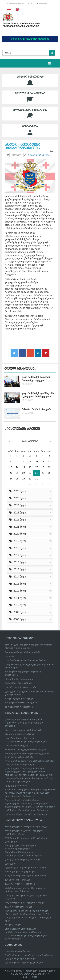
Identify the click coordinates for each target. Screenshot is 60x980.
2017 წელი (18, 555)
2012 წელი (18, 591)
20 (11, 473)
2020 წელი (18, 534)
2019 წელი (18, 541)
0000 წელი (18, 619)
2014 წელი (18, 577)
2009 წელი (18, 612)
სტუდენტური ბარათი (16, 786)
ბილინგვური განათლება (19, 707)
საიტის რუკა (42, 3)
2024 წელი (18, 505)
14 (17, 467)
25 (43, 473)
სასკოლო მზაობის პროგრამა (22, 703)
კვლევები (10, 863)
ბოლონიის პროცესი (16, 745)
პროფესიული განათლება (30, 114)
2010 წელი (18, 605)
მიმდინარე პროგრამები (19, 683)
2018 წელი (18, 548)
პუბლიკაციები (13, 925)
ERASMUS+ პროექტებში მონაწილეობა (26, 749)
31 (36, 479)
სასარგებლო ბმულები (15, 3)
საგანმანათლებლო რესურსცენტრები (26, 660)
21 (17, 473)
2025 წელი (18, 498)
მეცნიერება (30, 130)
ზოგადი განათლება (30, 81)
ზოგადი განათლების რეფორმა (23, 652)
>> (51, 441)
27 (11, 479)
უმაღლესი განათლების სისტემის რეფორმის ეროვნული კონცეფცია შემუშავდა (24, 723)
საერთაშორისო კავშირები (20, 884)
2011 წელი (18, 598)
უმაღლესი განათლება (30, 97)
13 (11, 467)
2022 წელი (18, 520)
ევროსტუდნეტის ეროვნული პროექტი (26, 814)
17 (36, 467)
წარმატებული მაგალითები (20, 872)
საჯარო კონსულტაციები (19, 907)
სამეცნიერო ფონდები (17, 951)
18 (43, 467)
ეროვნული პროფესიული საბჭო (23, 859)
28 (17, 479)
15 (24, 467)
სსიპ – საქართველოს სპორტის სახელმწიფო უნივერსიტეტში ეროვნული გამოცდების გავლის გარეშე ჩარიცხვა (30, 793)
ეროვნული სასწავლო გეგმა (21, 687)
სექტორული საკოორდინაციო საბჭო (25, 868)
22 (24, 473)
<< (9, 441)
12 (49, 461)
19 (49, 467)
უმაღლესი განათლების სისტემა (23, 730)
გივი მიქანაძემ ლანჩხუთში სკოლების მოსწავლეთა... (38, 395)
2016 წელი (18, 562)
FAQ (30, 3)
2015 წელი (18, 569)
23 (30, 473)
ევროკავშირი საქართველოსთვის (24, 963)
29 (11, 456)
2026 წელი (18, 491)
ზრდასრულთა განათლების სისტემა (25, 903)
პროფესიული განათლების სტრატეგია (27, 827)
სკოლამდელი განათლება (20, 699)
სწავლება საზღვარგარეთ (19, 734)
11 (43, 461)
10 (36, 461)
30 (17, 456)
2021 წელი (18, 527)
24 (36, 473)
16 (30, 467)
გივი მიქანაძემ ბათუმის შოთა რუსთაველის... (36, 379)
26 (49, 473)
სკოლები (10, 656)
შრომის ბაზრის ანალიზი (37, 409)
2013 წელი (18, 584)
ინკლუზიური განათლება (19, 679)
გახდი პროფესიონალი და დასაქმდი (26, 876)
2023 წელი (18, 513)
